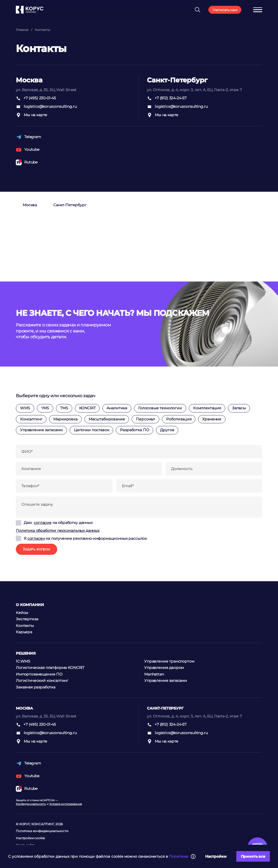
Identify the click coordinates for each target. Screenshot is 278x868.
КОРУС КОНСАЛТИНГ (37, 824)
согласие (43, 523)
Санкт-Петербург (70, 205)
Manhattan (154, 674)
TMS (64, 408)
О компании (30, 605)
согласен (36, 538)
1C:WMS (23, 661)
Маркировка (65, 419)
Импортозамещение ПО (39, 674)
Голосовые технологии (160, 408)
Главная (22, 30)
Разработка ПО (135, 430)
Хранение (212, 419)
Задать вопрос (37, 549)
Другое (167, 430)
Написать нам (225, 10)
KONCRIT (87, 408)
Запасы (239, 408)
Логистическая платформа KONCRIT (50, 668)
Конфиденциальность (31, 804)
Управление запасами (41, 430)
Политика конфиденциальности (42, 831)
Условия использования (66, 804)
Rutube (27, 162)
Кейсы (22, 613)
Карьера (24, 632)
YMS (45, 408)
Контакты (42, 30)
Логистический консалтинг (42, 681)
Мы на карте (32, 115)
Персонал (145, 419)
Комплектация (207, 408)
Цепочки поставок (91, 430)
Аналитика (117, 408)
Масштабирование (107, 419)
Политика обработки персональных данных (58, 531)
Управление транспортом (169, 661)
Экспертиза (27, 619)
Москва (30, 205)
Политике (178, 856)
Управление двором (164, 668)
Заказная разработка (36, 687)
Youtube (28, 150)
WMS (25, 408)
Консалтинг (31, 419)
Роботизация (179, 419)
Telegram (28, 137)
